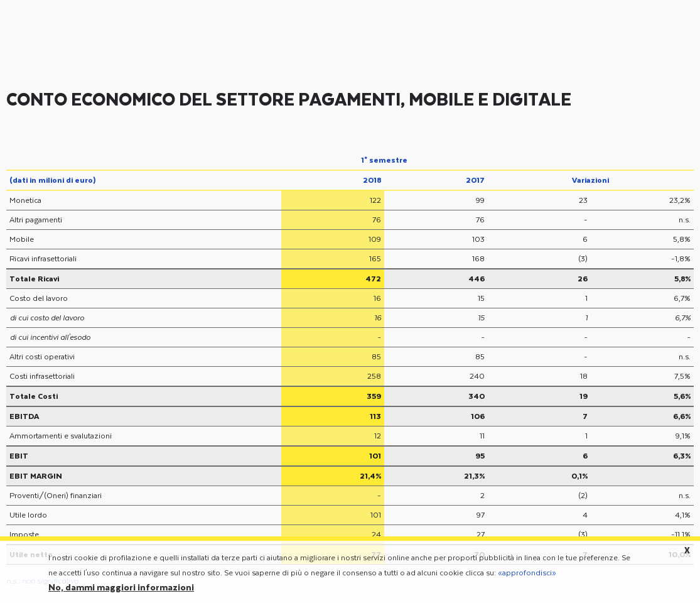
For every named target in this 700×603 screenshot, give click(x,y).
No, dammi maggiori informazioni (121, 592)
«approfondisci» (527, 577)
